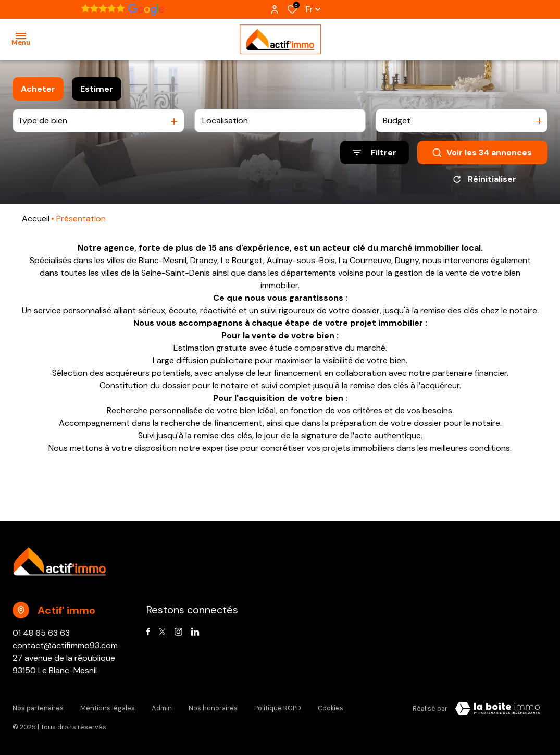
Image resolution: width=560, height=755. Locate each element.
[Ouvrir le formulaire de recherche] (375, 152)
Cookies (331, 707)
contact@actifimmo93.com (65, 645)
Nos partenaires (38, 707)
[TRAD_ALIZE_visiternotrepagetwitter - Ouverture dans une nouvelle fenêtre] (162, 632)
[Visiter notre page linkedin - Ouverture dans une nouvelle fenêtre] (195, 632)
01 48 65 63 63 (41, 633)
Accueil (36, 219)
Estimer (97, 89)
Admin (162, 707)
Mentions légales (108, 707)
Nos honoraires (213, 707)
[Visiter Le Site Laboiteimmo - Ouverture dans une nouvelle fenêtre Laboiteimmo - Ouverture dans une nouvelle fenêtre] (497, 709)
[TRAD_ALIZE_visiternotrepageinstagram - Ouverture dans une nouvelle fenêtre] (178, 632)
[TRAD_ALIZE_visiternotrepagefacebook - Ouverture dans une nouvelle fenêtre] (148, 632)
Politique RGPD (278, 707)
